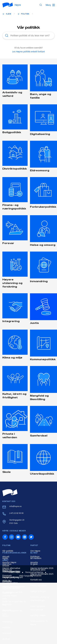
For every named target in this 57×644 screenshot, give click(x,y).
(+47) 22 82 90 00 (16, 513)
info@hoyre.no (16, 506)
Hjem (8, 14)
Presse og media (39, 585)
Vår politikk (8, 551)
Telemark (7, 610)
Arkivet (6, 566)
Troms (5, 616)
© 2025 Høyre (14, 572)
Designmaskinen (11, 577)
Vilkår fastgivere (26, 576)
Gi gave (34, 564)
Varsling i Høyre (38, 615)
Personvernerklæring (34, 572)
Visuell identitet (10, 583)
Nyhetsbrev (36, 575)
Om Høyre (35, 551)
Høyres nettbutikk (11, 589)
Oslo (5, 599)
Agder (5, 558)
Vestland (7, 633)
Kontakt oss (36, 580)
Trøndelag (7, 622)
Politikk (25, 14)
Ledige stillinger (38, 591)
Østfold (6, 639)
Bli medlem (36, 558)
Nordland (7, 593)
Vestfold (6, 627)
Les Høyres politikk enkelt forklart (28, 52)
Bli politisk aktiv (38, 570)
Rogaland (7, 604)
